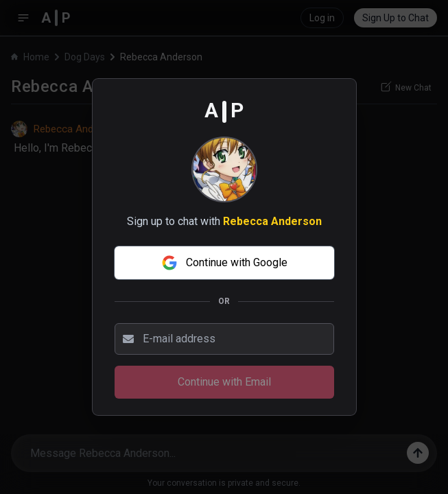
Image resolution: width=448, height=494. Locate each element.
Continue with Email (224, 382)
